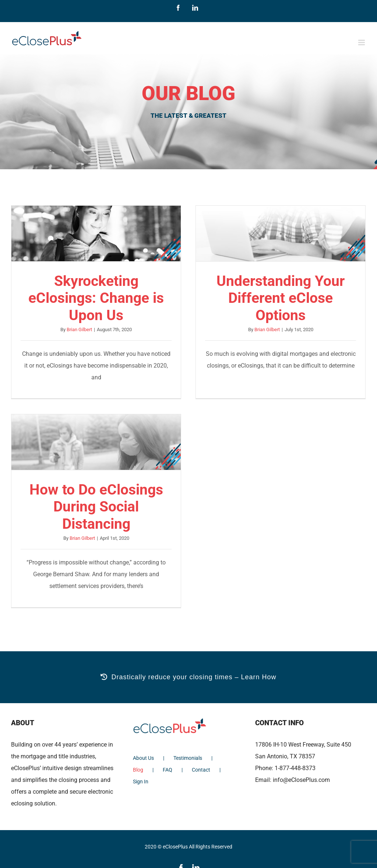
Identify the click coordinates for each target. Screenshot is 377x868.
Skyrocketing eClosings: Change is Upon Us (96, 298)
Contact (201, 770)
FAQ (168, 770)
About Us (143, 758)
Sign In (141, 782)
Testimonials (188, 758)
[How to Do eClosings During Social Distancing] (96, 442)
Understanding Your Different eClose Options (281, 298)
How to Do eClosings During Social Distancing (96, 507)
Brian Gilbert (79, 330)
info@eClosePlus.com (301, 780)
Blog (138, 770)
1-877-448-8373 (295, 768)
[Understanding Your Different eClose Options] (281, 233)
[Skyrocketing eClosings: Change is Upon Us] (96, 233)
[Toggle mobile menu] (362, 42)
